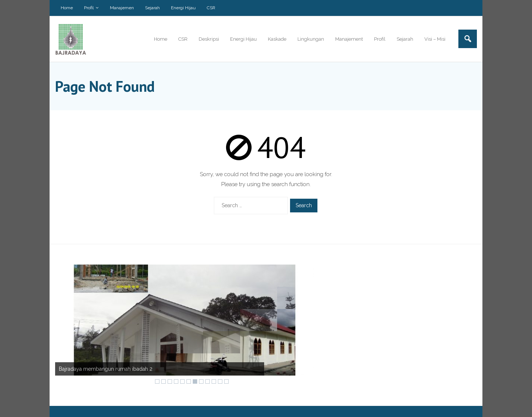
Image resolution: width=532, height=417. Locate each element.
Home (67, 8)
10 (214, 381)
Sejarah (152, 8)
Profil (89, 8)
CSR (211, 8)
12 (226, 381)
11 (220, 381)
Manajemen (122, 8)
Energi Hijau (183, 8)
